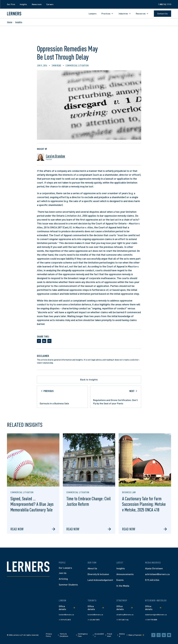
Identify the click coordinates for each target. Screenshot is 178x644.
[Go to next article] (116, 397)
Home (10, 22)
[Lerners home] (14, 14)
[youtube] (169, 635)
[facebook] (153, 635)
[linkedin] (164, 635)
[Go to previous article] (62, 397)
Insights (19, 22)
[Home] (28, 567)
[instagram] (159, 635)
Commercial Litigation (77, 65)
